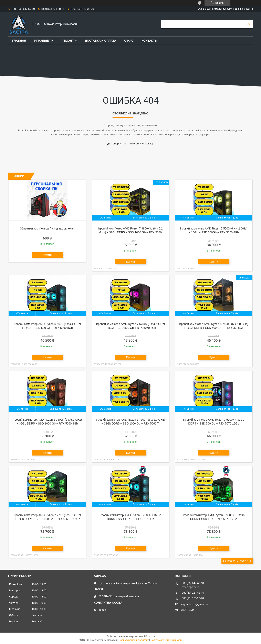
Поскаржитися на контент (134, 640)
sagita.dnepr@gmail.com (195, 604)
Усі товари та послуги (236, 561)
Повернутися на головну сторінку (132, 144)
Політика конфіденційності (166, 640)
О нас (129, 41)
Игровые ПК (44, 41)
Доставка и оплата (101, 41)
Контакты (149, 41)
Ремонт (68, 41)
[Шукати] (249, 24)
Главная (19, 41)
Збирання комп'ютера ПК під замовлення (47, 228)
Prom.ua (150, 636)
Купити (47, 255)
